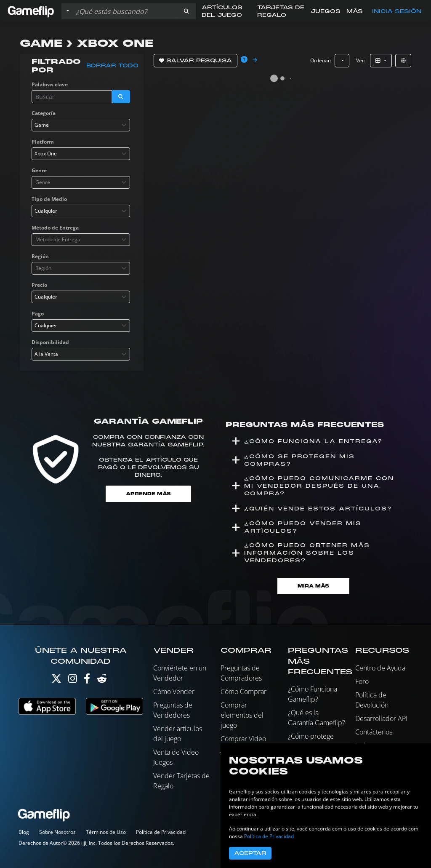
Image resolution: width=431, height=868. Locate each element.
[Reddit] (102, 680)
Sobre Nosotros (57, 832)
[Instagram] (73, 680)
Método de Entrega (55, 228)
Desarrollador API (381, 718)
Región (40, 256)
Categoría (44, 113)
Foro (362, 681)
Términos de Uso (106, 832)
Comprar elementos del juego (242, 715)
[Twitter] (56, 680)
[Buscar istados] (125, 11)
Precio (39, 285)
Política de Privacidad (161, 832)
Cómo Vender (174, 692)
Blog (24, 832)
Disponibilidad (50, 342)
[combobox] (81, 125)
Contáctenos (374, 732)
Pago (38, 314)
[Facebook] (87, 680)
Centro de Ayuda (380, 668)
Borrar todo (112, 66)
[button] (186, 11)
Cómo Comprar (243, 692)
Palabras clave (50, 84)
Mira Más (313, 586)
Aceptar (250, 853)
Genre (39, 170)
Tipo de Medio (49, 199)
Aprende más (148, 494)
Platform (43, 142)
